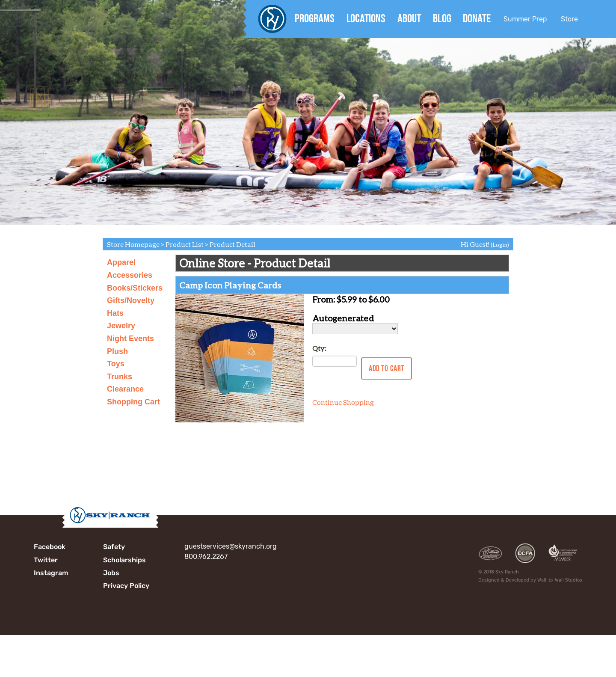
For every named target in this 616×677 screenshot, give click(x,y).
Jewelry (121, 326)
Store (569, 19)
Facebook (50, 547)
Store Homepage (133, 244)
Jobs (111, 573)
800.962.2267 (206, 557)
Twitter (46, 560)
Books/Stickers (135, 288)
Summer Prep (525, 19)
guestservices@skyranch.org (231, 546)
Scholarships (124, 560)
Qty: (319, 348)
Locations (366, 18)
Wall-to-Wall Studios (560, 580)
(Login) (500, 245)
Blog (442, 18)
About (409, 18)
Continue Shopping (343, 402)
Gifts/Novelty (131, 300)
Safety (114, 547)
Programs (315, 18)
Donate (477, 18)
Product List (185, 244)
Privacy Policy (126, 586)
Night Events (130, 338)
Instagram (51, 573)
